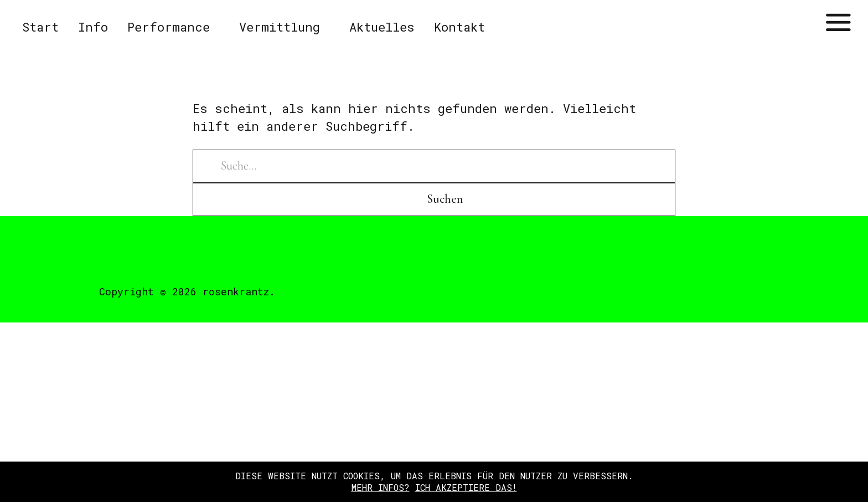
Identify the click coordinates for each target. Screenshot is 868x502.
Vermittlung (280, 27)
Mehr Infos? (381, 487)
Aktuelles (382, 27)
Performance (169, 27)
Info (93, 27)
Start (40, 27)
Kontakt (459, 27)
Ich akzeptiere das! (466, 487)
